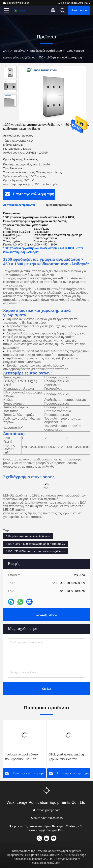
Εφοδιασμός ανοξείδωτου (46, 51)
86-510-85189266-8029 (74, 3)
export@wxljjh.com (17, 3)
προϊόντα (20, 51)
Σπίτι (6, 51)
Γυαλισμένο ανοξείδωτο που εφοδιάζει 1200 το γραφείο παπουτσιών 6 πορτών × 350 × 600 (21, 757)
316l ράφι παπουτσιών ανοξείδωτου (28, 536)
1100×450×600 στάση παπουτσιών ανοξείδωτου (36, 551)
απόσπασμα (79, 10)
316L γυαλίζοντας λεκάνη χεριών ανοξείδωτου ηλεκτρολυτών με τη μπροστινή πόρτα (66, 757)
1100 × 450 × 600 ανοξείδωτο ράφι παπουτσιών (35, 544)
